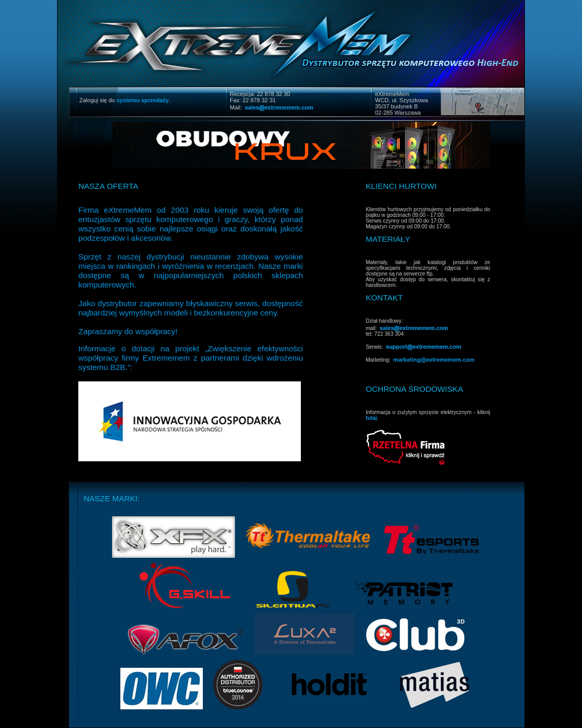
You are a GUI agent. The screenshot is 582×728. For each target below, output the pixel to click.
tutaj (371, 418)
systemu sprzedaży (143, 100)
